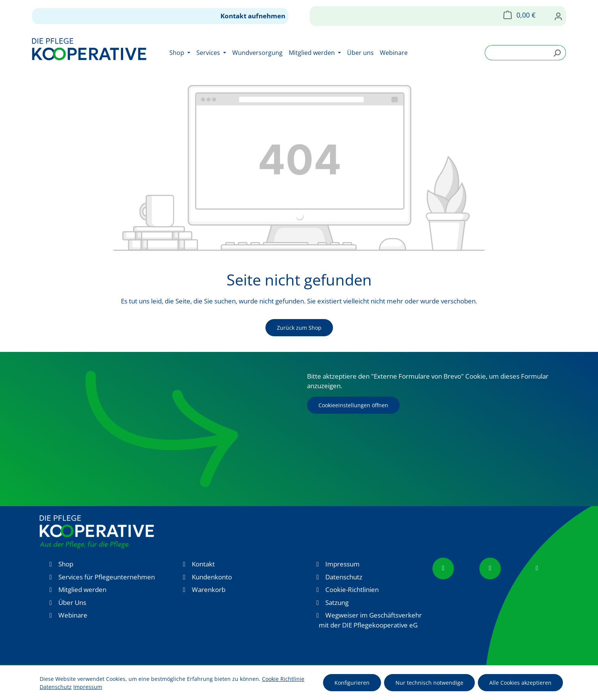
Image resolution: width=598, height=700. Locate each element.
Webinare (73, 615)
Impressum (342, 564)
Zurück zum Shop (299, 328)
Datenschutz (344, 577)
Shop (66, 564)
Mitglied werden (82, 590)
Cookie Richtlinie (283, 679)
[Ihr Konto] (558, 16)
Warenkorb (209, 590)
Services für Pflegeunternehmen (107, 577)
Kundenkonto (212, 577)
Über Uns (72, 602)
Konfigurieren (352, 683)
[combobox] (517, 53)
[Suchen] (557, 53)
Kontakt (203, 564)
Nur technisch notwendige (429, 683)
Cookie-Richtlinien (352, 590)
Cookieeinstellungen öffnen (353, 405)
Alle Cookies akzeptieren (520, 683)
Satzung (337, 602)
